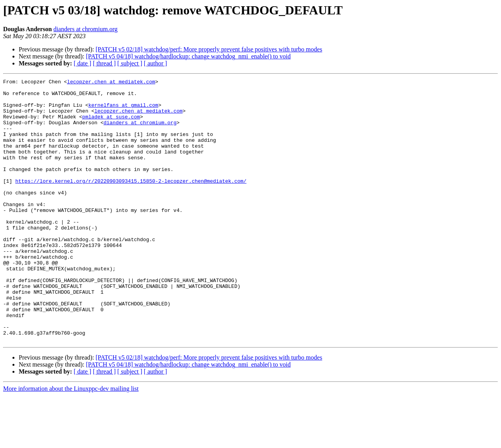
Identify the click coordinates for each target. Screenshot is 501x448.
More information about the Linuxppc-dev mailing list (71, 441)
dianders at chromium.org (86, 29)
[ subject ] (130, 63)
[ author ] (156, 63)
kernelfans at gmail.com (123, 111)
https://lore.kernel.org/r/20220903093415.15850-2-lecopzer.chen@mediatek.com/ (131, 202)
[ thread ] (104, 63)
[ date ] (82, 63)
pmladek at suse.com (111, 125)
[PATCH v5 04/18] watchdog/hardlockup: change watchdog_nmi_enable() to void (188, 56)
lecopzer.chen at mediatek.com (111, 83)
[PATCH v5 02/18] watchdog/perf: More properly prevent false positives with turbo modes (209, 49)
